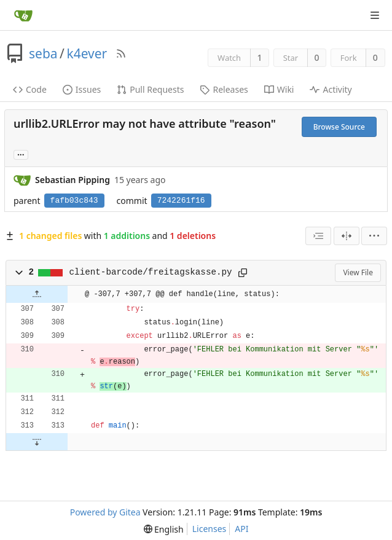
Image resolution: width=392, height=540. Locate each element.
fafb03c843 (74, 201)
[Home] (23, 15)
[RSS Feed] (121, 53)
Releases (224, 89)
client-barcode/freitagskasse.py (151, 272)
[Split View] (347, 236)
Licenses (210, 529)
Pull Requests (150, 89)
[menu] (374, 236)
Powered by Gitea (105, 512)
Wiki (279, 89)
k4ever (87, 53)
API (241, 529)
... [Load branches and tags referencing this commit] (21, 154)
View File (358, 272)
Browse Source (339, 127)
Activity (331, 89)
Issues (82, 89)
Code (30, 89)
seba (43, 53)
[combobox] (318, 236)
